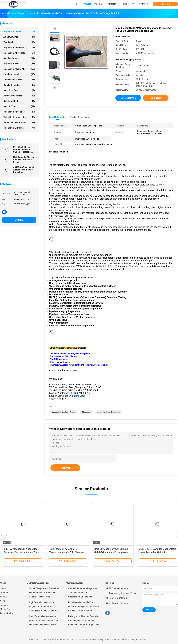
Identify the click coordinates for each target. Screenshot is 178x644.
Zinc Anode (19, 42)
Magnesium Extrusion (19, 128)
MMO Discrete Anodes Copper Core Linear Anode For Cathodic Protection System (157, 552)
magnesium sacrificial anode (63, 412)
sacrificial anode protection (109, 412)
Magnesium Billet (19, 64)
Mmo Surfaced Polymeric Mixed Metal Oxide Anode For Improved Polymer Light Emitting (111, 552)
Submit (65, 468)
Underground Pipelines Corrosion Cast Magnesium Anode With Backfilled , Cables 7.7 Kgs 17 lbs (84, 621)
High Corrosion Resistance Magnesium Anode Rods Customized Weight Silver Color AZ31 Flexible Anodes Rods (44, 607)
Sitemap (4, 605)
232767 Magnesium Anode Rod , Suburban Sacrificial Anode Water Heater (22, 552)
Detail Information (58, 117)
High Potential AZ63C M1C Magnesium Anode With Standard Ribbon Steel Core (67, 552)
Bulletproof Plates (19, 101)
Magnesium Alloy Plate (19, 53)
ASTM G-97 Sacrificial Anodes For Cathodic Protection (23, 170)
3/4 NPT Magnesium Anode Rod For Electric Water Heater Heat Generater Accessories (44, 593)
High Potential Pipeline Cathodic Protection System (24, 160)
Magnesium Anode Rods (19, 48)
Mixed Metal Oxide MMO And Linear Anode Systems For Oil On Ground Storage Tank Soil (83, 607)
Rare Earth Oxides (19, 85)
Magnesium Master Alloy (19, 69)
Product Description (79, 117)
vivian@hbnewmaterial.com (71, 396)
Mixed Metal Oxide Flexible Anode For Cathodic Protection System (22, 150)
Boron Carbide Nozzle (19, 96)
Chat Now (165, 4)
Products (4, 593)
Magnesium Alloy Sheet (19, 112)
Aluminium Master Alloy (19, 122)
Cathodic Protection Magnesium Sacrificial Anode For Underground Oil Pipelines (83, 593)
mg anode (86, 412)
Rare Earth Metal (19, 74)
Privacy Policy (6, 613)
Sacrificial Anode (19, 58)
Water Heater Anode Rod (19, 117)
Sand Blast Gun (19, 90)
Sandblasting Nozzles (19, 80)
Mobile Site (5, 609)
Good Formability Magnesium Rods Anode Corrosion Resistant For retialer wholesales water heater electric (44, 621)
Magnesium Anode (19, 32)
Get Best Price (128, 98)
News (3, 601)
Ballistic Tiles (19, 106)
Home (3, 588)
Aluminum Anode (19, 37)
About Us (4, 597)
